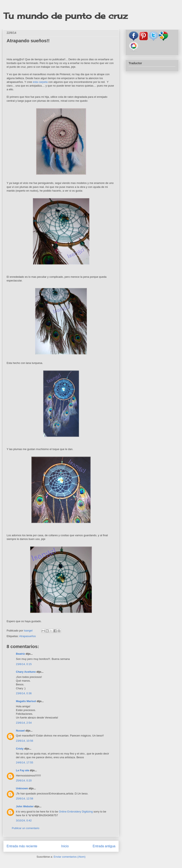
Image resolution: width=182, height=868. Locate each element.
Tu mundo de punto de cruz (65, 16)
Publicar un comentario (26, 828)
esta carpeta (40, 82)
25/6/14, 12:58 (25, 799)
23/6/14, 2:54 (24, 723)
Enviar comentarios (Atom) (69, 857)
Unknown (22, 788)
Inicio (65, 846)
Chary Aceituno (26, 672)
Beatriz (20, 654)
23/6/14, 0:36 (24, 693)
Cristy (20, 749)
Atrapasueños (28, 636)
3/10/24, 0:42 (24, 820)
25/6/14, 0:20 (24, 780)
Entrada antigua (104, 846)
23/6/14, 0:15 (24, 664)
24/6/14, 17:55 (25, 762)
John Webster (25, 806)
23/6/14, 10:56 (25, 741)
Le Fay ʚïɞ (23, 770)
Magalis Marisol (26, 701)
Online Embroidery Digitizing (76, 812)
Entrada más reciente (22, 846)
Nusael (20, 731)
